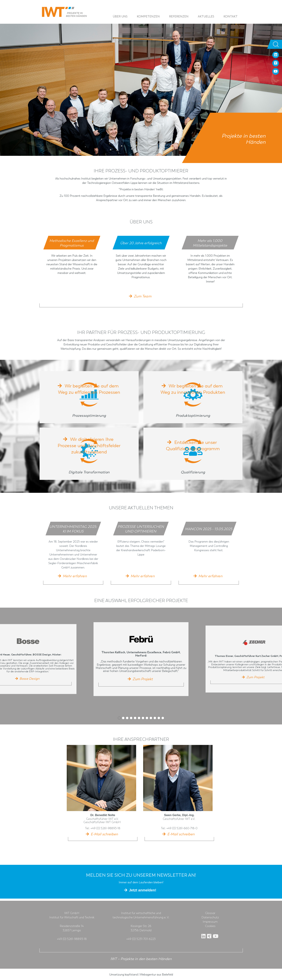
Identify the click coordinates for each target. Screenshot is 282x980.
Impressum (210, 921)
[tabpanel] (72, 261)
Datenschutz (210, 917)
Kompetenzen (149, 16)
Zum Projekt (143, 679)
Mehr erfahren (75, 576)
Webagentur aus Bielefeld (156, 974)
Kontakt (231, 16)
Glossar (210, 913)
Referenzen (179, 16)
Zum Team (143, 296)
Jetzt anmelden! (143, 890)
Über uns (121, 16)
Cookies (210, 926)
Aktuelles (207, 16)
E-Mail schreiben (104, 834)
